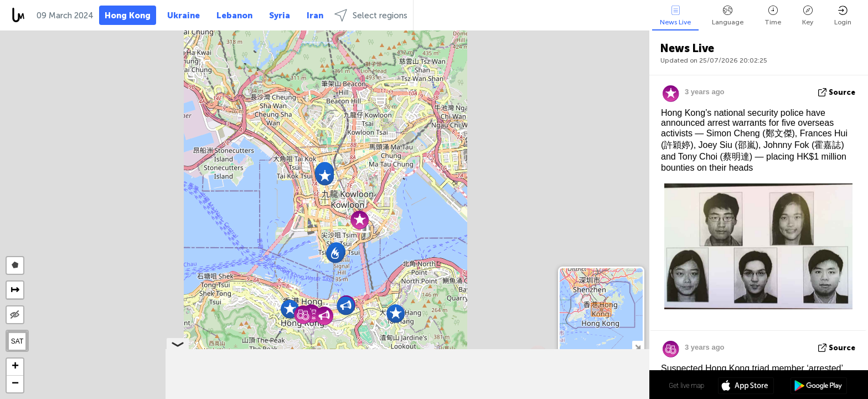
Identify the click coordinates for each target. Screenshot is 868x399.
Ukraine (184, 16)
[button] (325, 176)
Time (773, 16)
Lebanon (234, 16)
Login (843, 16)
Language (728, 16)
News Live (675, 16)
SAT (17, 341)
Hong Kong (128, 16)
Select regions (371, 15)
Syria (280, 16)
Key (808, 16)
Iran (315, 16)
